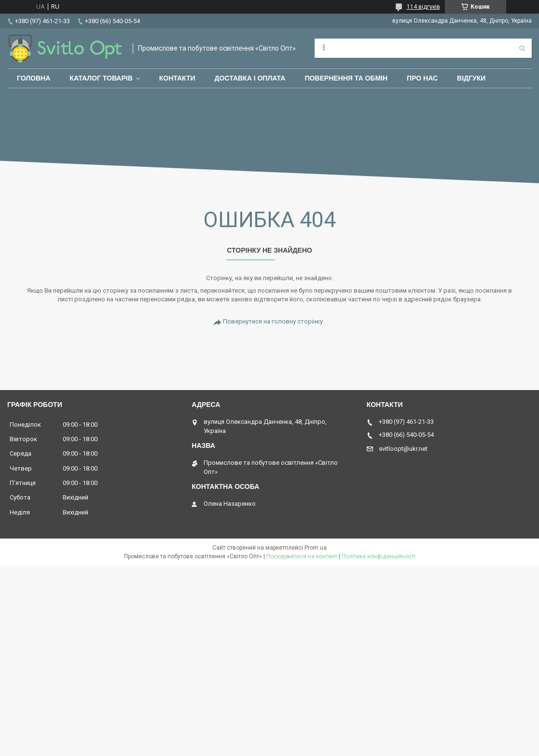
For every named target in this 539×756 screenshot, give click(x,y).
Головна (34, 78)
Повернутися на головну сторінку (273, 321)
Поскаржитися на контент (302, 556)
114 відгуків (423, 7)
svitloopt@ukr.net (403, 449)
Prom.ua (316, 548)
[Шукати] (522, 48)
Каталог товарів (101, 78)
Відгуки (471, 78)
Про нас (422, 78)
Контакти (177, 78)
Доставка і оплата (250, 78)
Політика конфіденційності (379, 556)
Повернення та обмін (346, 78)
